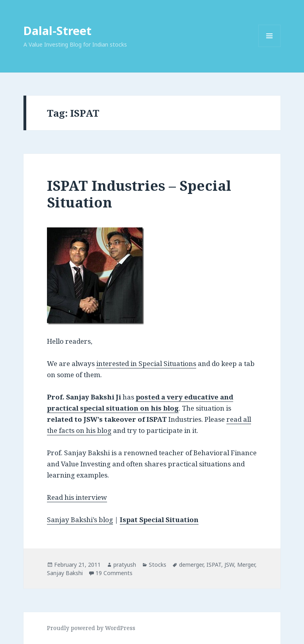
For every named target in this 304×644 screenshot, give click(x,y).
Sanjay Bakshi (65, 573)
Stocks (158, 565)
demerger (191, 565)
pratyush (125, 565)
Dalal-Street (57, 30)
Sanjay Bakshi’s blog (80, 520)
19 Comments (114, 573)
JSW (229, 565)
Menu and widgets (270, 47)
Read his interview (77, 497)
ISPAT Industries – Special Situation (139, 194)
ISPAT (214, 565)
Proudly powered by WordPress (91, 628)
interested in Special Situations (146, 363)
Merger (246, 565)
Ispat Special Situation (159, 520)
